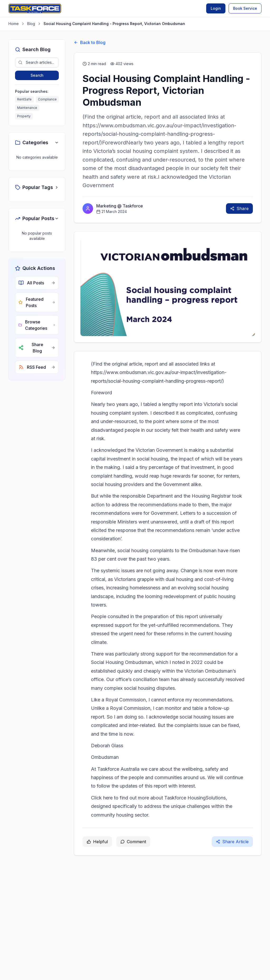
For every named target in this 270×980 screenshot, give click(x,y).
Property (24, 116)
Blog (31, 24)
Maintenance (27, 108)
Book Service (245, 8)
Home (14, 24)
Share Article (232, 842)
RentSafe (24, 99)
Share (239, 208)
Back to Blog (90, 42)
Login (216, 8)
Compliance (47, 99)
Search (37, 75)
